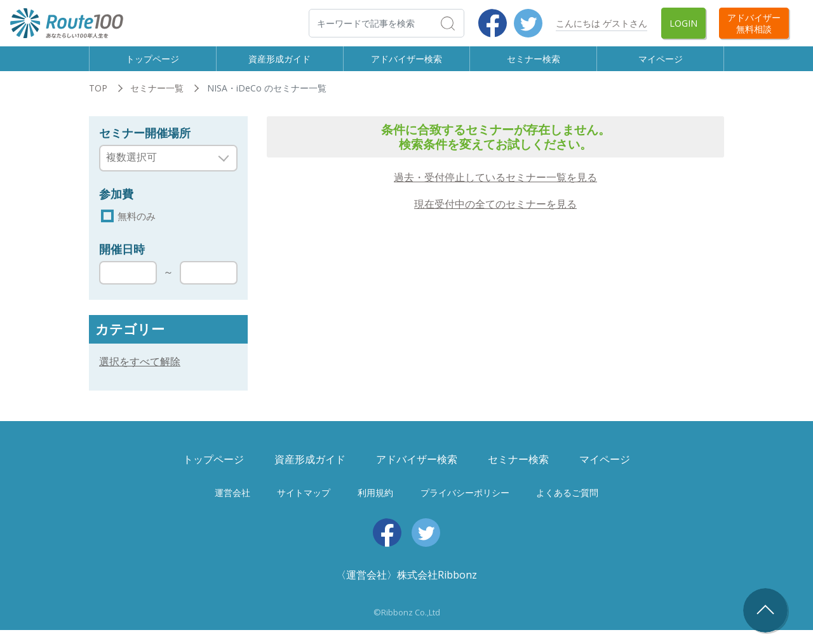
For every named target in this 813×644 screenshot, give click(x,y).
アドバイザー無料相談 (754, 23)
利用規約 (375, 506)
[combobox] (168, 170)
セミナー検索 (534, 64)
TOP (98, 100)
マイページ (661, 64)
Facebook (493, 23)
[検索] (386, 23)
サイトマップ (304, 506)
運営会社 (232, 506)
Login (683, 23)
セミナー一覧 (157, 100)
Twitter (528, 23)
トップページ (152, 64)
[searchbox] (160, 169)
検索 (463, 23)
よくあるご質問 (567, 506)
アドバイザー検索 (406, 64)
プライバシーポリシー (465, 506)
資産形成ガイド (279, 64)
